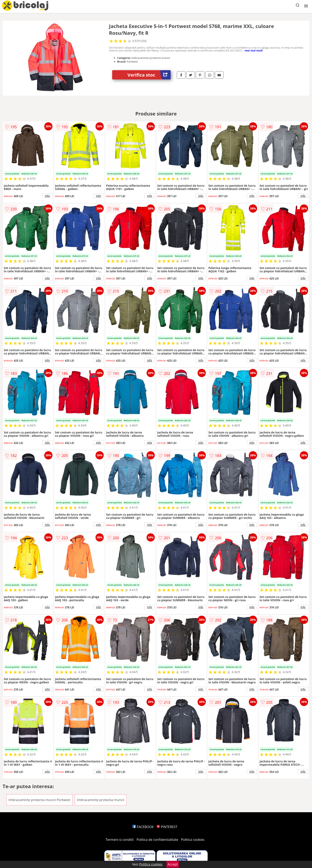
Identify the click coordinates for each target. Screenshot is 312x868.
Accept (173, 864)
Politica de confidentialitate (157, 840)
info (47, 196)
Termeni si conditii (120, 840)
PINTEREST (167, 827)
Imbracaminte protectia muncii (101, 800)
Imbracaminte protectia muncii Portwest (40, 800)
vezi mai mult (254, 50)
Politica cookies (193, 840)
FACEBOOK (143, 827)
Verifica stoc (149, 75)
